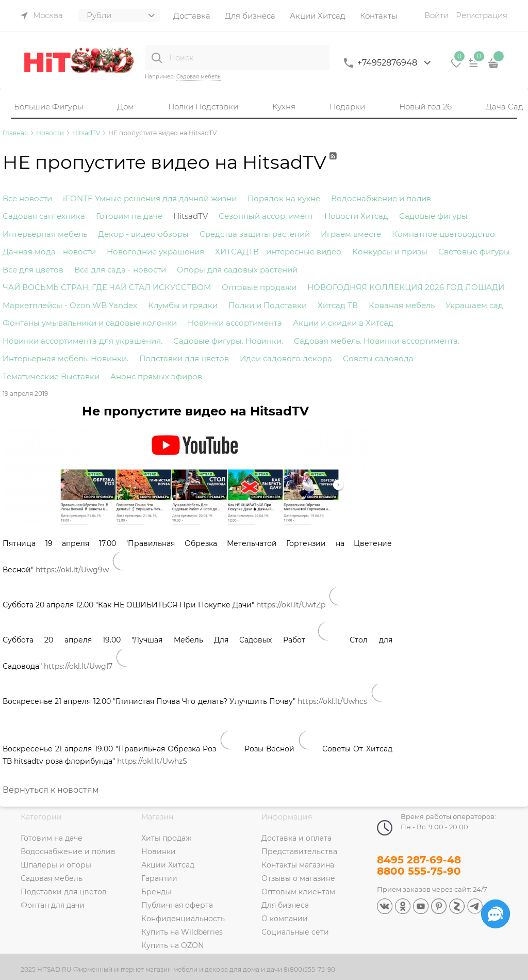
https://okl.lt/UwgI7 (78, 666)
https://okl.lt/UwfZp (291, 605)
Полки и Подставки (268, 305)
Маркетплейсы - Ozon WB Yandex (70, 305)
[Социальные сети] (496, 914)
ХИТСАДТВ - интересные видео (278, 252)
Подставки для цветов (184, 358)
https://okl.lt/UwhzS (152, 761)
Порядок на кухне (284, 198)
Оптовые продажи (259, 287)
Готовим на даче (129, 216)
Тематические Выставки (51, 376)
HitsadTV (191, 216)
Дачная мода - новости (49, 252)
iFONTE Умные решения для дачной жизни (150, 198)
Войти (436, 15)
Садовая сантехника (44, 216)
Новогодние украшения (155, 252)
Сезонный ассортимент (266, 216)
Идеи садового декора (286, 358)
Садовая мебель (199, 77)
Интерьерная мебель (45, 234)
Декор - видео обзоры (143, 234)
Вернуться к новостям (51, 790)
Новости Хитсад (356, 216)
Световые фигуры (474, 252)
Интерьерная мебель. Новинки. (65, 358)
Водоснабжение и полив (381, 198)
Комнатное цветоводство (443, 234)
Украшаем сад (474, 305)
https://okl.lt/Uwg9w (72, 570)
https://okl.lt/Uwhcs (332, 701)
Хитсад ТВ (338, 305)
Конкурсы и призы (390, 252)
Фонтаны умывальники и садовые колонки (90, 323)
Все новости (27, 198)
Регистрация (482, 15)
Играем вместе (351, 234)
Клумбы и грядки (183, 305)
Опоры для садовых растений (237, 270)
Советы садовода (378, 358)
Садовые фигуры (433, 216)
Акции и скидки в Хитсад (343, 323)
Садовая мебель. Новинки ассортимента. (377, 341)
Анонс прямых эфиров (156, 376)
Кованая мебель (402, 305)
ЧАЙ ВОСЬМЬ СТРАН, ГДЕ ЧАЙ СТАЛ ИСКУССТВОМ (107, 287)
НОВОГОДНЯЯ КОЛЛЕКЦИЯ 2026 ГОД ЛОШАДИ (406, 287)
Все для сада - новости (120, 270)
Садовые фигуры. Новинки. (228, 341)
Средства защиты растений (255, 234)
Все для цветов (33, 270)
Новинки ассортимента (235, 323)
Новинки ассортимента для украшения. (82, 341)
